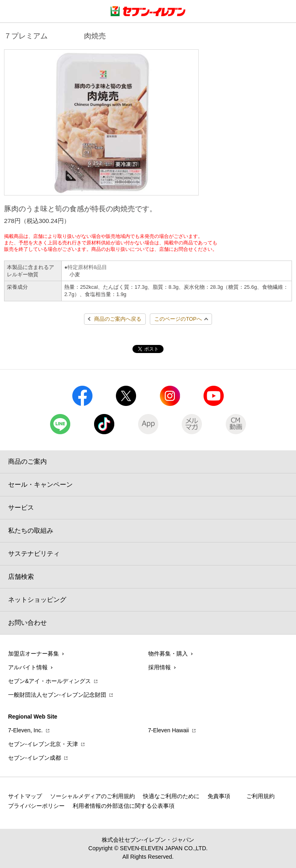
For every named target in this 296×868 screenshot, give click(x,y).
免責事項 (219, 796)
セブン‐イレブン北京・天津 (43, 744)
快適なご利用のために (171, 796)
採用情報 (160, 667)
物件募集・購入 (168, 654)
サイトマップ (25, 796)
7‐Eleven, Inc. (25, 730)
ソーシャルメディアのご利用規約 (92, 796)
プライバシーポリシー (36, 806)
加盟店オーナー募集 (34, 654)
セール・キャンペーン (40, 484)
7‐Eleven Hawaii (169, 730)
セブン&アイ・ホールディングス (49, 681)
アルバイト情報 (28, 667)
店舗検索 (21, 577)
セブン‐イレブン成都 (35, 758)
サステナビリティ (34, 554)
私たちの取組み (31, 531)
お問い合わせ (27, 623)
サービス (21, 508)
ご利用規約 (260, 796)
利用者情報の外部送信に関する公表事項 (124, 806)
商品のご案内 (27, 461)
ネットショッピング (37, 600)
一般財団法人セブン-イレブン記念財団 (57, 695)
